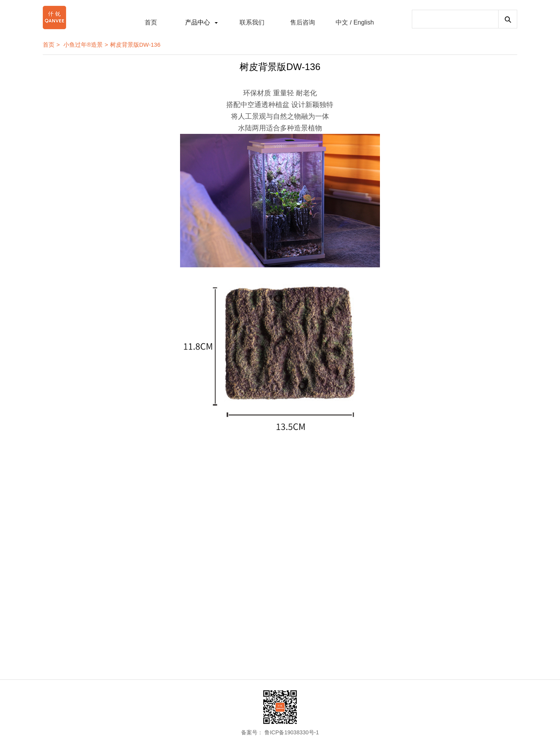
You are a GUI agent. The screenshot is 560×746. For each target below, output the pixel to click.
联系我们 (252, 22)
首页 (151, 22)
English (364, 22)
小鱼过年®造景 (83, 45)
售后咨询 (303, 22)
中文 (342, 22)
